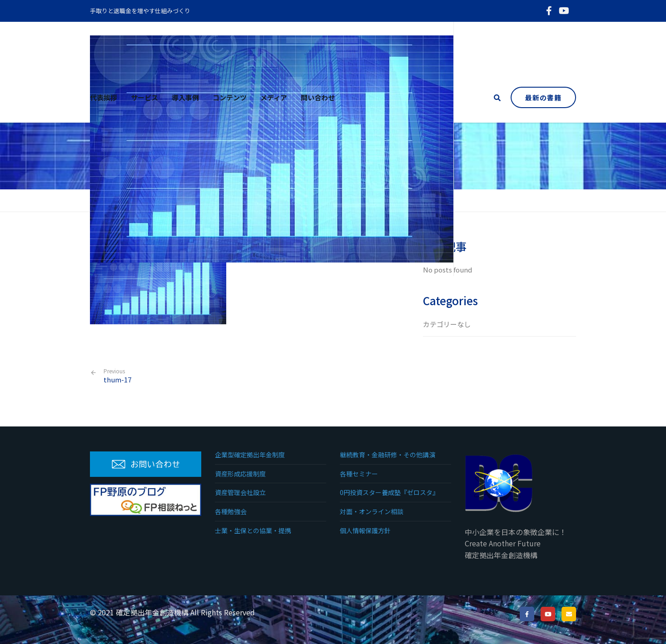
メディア (274, 97)
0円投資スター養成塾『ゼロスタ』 (389, 492)
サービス (144, 97)
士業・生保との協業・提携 (253, 530)
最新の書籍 (543, 97)
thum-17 (117, 376)
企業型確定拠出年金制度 (250, 455)
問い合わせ (318, 97)
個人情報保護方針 (365, 530)
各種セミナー (359, 474)
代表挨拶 (104, 97)
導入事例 (185, 97)
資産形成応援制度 (240, 474)
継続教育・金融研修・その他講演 (388, 455)
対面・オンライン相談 (372, 511)
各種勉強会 (231, 511)
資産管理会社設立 (240, 492)
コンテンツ (230, 97)
